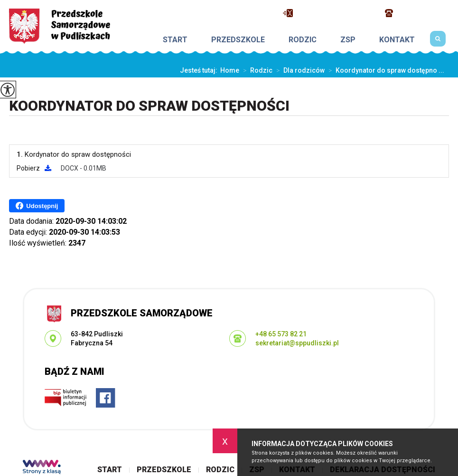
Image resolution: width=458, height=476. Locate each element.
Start (175, 40)
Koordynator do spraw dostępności (149, 106)
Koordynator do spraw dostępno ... (384, 70)
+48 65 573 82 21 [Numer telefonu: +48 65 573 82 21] (281, 334)
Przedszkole (238, 40)
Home (230, 70)
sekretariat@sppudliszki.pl (329, 13)
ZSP (348, 40)
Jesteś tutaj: (200, 70)
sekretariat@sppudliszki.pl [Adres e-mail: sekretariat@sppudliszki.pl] (297, 343)
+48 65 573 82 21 (417, 13)
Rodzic (303, 40)
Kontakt (397, 40)
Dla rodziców (299, 70)
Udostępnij (37, 206)
